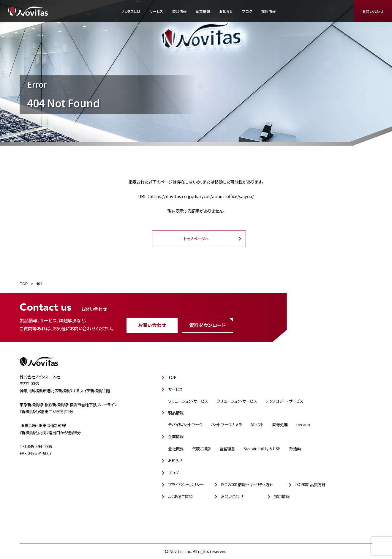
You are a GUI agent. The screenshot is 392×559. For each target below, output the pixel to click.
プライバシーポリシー (186, 484)
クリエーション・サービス (237, 401)
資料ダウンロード (207, 325)
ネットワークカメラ (226, 424)
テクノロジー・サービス (284, 401)
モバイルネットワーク (185, 424)
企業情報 (203, 11)
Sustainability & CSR (262, 449)
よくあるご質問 (180, 496)
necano (303, 424)
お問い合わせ (373, 11)
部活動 (295, 449)
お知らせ (226, 11)
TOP (172, 377)
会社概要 (176, 449)
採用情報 (268, 11)
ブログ (247, 11)
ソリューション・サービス (188, 401)
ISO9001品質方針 (310, 484)
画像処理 (280, 424)
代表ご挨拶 (201, 449)
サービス (156, 11)
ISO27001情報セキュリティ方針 (247, 484)
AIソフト (257, 424)
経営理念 (227, 449)
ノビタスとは (131, 11)
